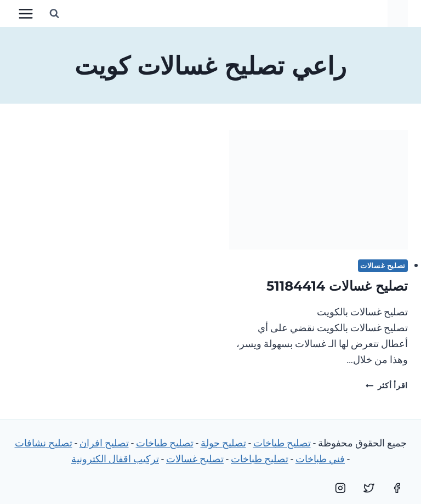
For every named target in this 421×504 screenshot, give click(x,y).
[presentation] (319, 190)
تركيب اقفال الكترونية (115, 459)
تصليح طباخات (282, 443)
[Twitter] (369, 488)
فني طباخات (320, 459)
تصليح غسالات (383, 266)
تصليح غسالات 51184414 (337, 286)
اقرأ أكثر (387, 386)
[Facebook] (397, 488)
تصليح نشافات (44, 443)
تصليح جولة (223, 443)
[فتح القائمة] (26, 13)
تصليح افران (104, 443)
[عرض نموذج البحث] (54, 14)
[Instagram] (340, 488)
